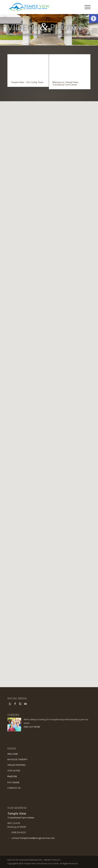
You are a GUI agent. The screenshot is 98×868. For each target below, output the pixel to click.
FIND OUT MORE (32, 727)
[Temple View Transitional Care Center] (41, 7)
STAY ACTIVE (14, 771)
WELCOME (13, 754)
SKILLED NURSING (17, 765)
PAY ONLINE (13, 782)
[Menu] (86, 7)
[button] (94, 19)
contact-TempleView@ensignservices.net (33, 838)
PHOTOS (12, 776)
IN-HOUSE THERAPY (17, 759)
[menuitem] (86, 7)
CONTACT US (14, 788)
